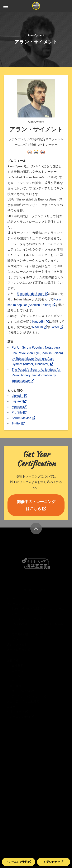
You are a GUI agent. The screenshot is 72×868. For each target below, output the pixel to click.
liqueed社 (41, 322)
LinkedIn (19, 396)
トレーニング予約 (18, 862)
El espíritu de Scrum (33, 294)
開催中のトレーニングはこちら (36, 505)
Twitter (56, 327)
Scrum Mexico (23, 418)
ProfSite (19, 412)
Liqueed (19, 401)
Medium (39, 327)
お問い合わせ (54, 862)
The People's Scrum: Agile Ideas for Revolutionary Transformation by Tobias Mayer (36, 375)
